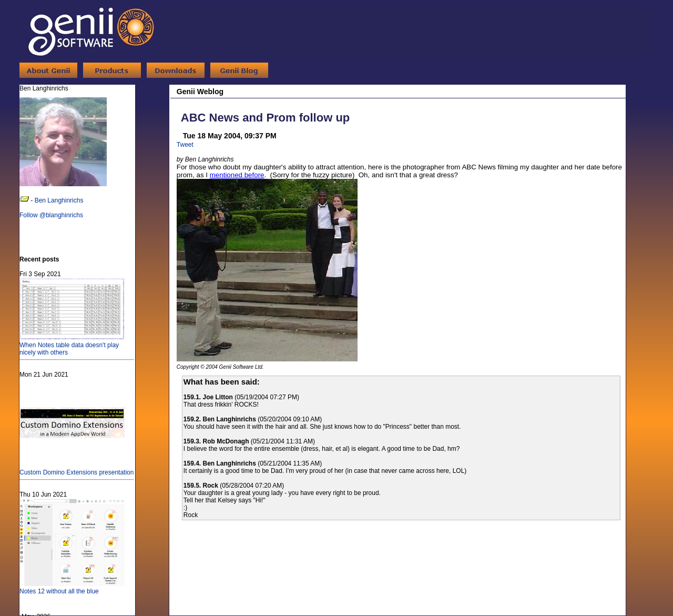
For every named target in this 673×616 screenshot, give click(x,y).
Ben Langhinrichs (59, 200)
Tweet (185, 145)
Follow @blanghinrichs (51, 215)
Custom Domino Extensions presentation (77, 469)
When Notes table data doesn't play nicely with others (72, 345)
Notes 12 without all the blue (72, 588)
